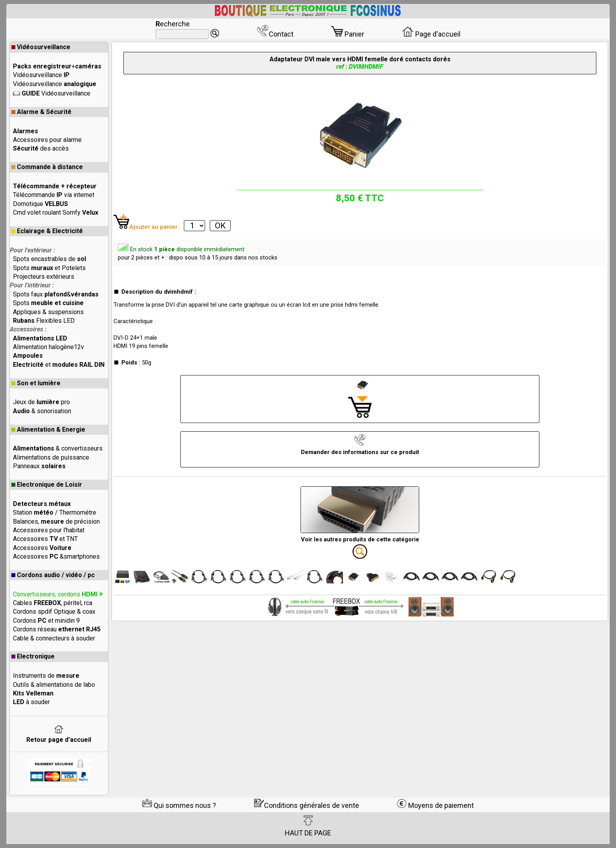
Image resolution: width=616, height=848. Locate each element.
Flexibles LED (44, 321)
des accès (41, 148)
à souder (31, 702)
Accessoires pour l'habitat (49, 530)
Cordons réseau (57, 629)
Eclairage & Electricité (47, 231)
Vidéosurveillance (41, 47)
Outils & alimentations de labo (54, 685)
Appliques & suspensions (48, 312)
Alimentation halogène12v (49, 347)
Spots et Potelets (49, 268)
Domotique (40, 204)
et (59, 365)
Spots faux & (56, 294)
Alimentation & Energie (48, 430)
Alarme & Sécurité (41, 112)
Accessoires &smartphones (56, 556)
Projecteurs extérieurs (44, 277)
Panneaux (39, 466)
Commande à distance (47, 167)
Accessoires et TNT (45, 539)
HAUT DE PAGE (308, 826)
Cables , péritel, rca (53, 603)
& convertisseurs (58, 448)
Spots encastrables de (49, 259)
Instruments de (46, 676)
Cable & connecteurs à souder (54, 638)
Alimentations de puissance (51, 457)
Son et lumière (36, 383)
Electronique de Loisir (47, 485)
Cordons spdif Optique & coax (54, 612)
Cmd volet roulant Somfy (56, 212)
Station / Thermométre (55, 512)
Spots (48, 303)
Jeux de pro (41, 402)
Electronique (33, 656)
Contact (275, 34)
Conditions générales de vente (307, 805)
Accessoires (42, 548)
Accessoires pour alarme (47, 140)
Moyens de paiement (435, 805)
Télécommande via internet (54, 195)
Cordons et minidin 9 (46, 621)
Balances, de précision (56, 521)
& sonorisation (42, 411)
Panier (348, 34)
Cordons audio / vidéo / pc (53, 575)
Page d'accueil (431, 34)
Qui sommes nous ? (179, 805)
